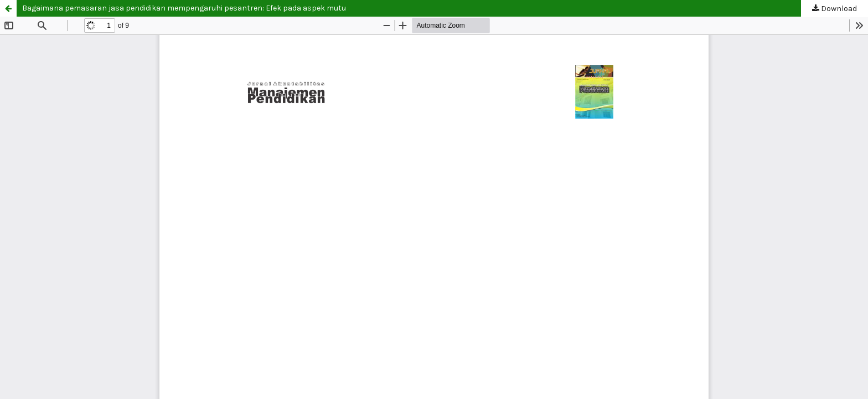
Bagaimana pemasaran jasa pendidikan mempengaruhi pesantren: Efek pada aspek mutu (184, 8)
